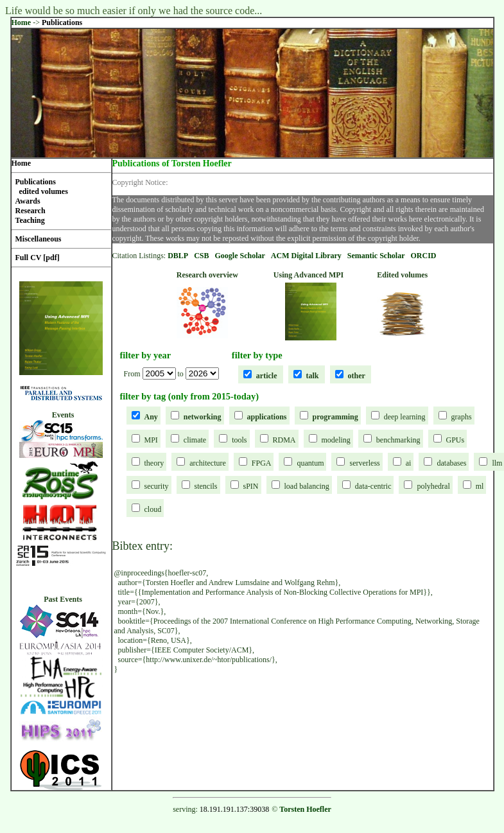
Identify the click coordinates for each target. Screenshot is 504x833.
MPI (151, 440)
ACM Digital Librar (304, 256)
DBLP (178, 256)
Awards (28, 201)
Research (30, 211)
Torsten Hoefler (305, 809)
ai (409, 463)
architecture (208, 463)
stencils (206, 486)
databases (451, 463)
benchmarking (398, 440)
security (157, 486)
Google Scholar (240, 256)
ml (480, 486)
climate (195, 440)
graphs (462, 417)
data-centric (373, 486)
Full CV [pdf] (38, 258)
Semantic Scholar (376, 256)
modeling (336, 440)
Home (22, 22)
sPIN (251, 486)
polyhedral (433, 486)
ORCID (424, 256)
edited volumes (44, 191)
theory (154, 463)
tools (239, 440)
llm (497, 463)
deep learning (405, 417)
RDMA (284, 440)
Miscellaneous (39, 239)
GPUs (456, 440)
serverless (364, 463)
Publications (62, 22)
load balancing (307, 486)
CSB (201, 256)
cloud (153, 509)
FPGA (262, 463)
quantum (310, 463)
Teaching (30, 220)
